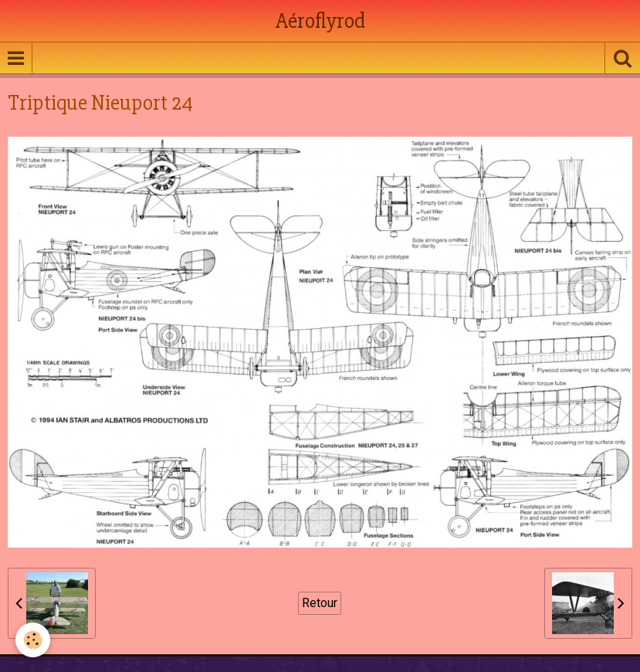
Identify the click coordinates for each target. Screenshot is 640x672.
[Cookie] (33, 640)
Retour (320, 603)
